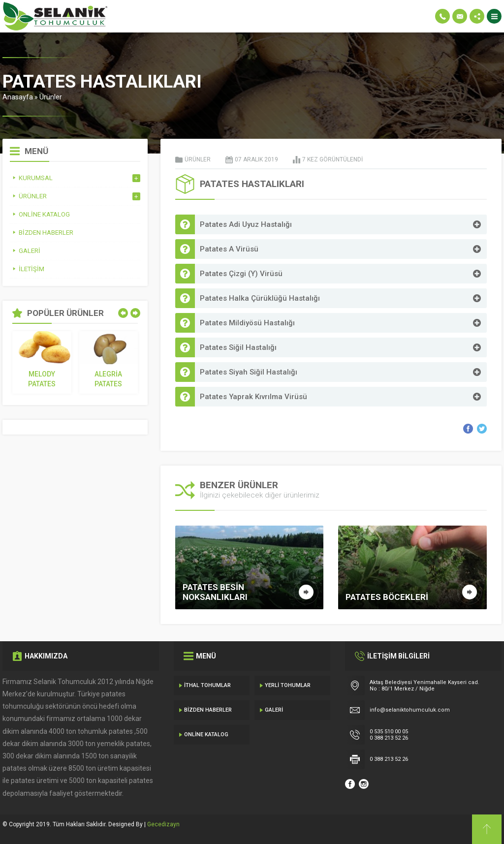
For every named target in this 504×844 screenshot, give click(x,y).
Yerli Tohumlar (288, 685)
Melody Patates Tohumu (42, 379)
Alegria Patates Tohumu (108, 379)
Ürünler (51, 97)
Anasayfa (18, 97)
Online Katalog (206, 735)
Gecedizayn (163, 824)
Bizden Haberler (208, 710)
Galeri (274, 710)
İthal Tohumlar (207, 685)
